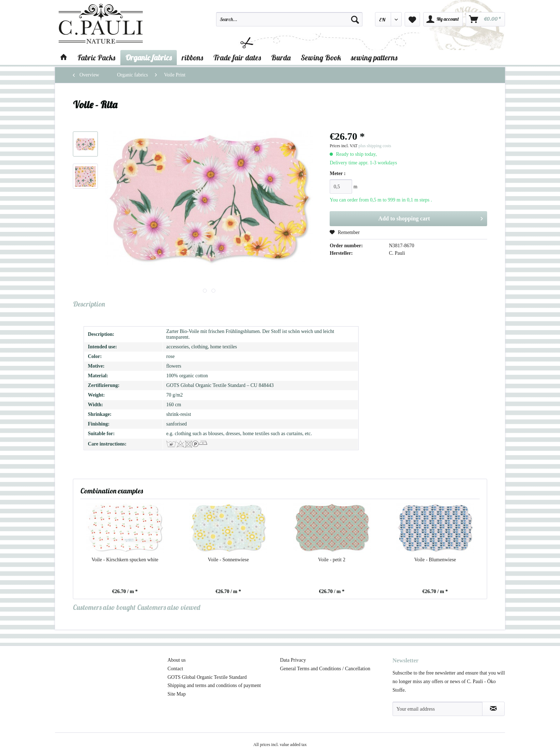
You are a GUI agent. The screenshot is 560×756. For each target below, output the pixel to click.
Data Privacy (293, 660)
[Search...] (289, 19)
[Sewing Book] (321, 58)
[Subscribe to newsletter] (493, 709)
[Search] (355, 19)
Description (89, 304)
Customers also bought (104, 607)
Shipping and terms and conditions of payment (214, 685)
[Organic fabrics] (149, 58)
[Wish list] (412, 19)
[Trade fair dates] (237, 58)
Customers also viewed (169, 607)
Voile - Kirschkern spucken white (125, 560)
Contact (175, 669)
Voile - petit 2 (332, 560)
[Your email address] (437, 709)
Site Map (177, 694)
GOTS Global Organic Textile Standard (207, 677)
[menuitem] (289, 23)
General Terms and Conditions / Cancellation (325, 669)
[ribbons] (192, 58)
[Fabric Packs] (96, 58)
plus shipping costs (375, 146)
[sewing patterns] (374, 58)
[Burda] (281, 58)
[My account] (443, 19)
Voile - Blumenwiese (435, 560)
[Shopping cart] (485, 19)
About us (177, 660)
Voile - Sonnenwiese (228, 560)
